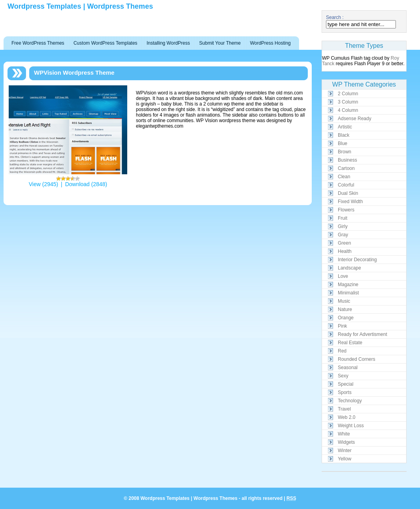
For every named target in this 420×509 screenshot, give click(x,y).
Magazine (348, 285)
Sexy (343, 376)
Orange (346, 318)
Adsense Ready (355, 119)
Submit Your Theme (220, 43)
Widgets (346, 442)
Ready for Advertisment (363, 334)
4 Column (348, 110)
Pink (342, 326)
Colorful (346, 185)
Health (345, 251)
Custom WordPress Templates (105, 43)
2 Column (348, 94)
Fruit (343, 218)
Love (343, 276)
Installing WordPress (168, 43)
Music (344, 301)
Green (344, 243)
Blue (343, 143)
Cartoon (346, 168)
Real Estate (350, 343)
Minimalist (348, 293)
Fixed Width (350, 202)
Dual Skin (348, 193)
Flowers (346, 210)
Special (346, 384)
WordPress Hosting (270, 43)
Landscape (349, 268)
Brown (345, 152)
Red (342, 351)
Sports (345, 392)
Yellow (345, 459)
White (344, 434)
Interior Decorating (357, 260)
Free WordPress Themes (38, 43)
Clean (344, 177)
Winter (345, 451)
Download (77, 184)
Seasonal (348, 368)
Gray (343, 235)
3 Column (348, 102)
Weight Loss (351, 426)
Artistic (345, 127)
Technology (350, 401)
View (35, 184)
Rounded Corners (357, 359)
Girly (343, 226)
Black (344, 135)
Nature (345, 309)
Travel (344, 409)
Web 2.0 (347, 417)
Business (347, 160)
